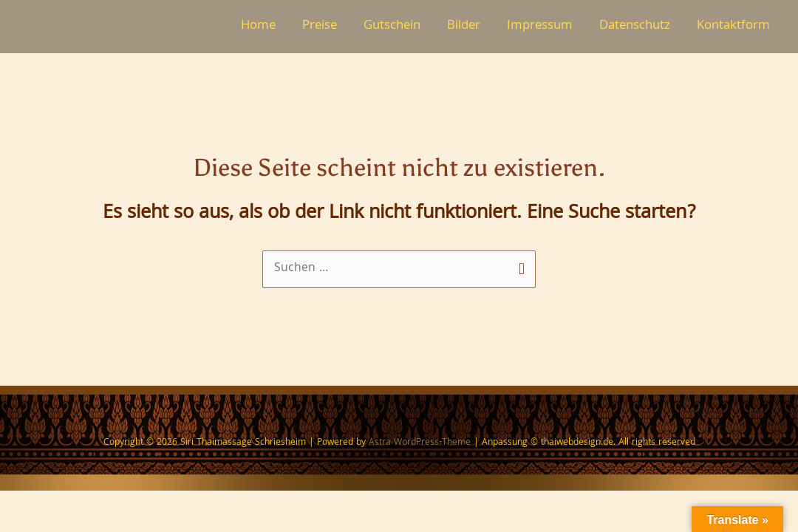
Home (258, 26)
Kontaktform (733, 26)
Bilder (464, 26)
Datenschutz (635, 26)
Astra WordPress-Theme (420, 444)
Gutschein (392, 26)
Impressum (540, 26)
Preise (320, 26)
